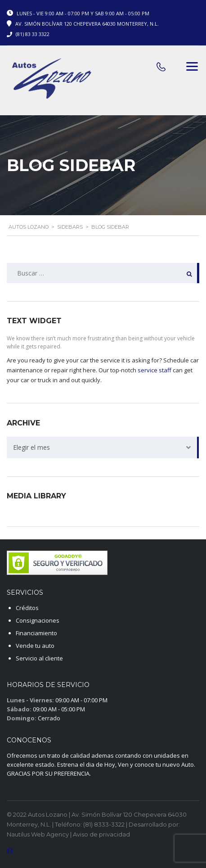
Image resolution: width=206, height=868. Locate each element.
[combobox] (103, 448)
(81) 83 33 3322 (33, 34)
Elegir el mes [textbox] (31, 447)
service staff (154, 370)
